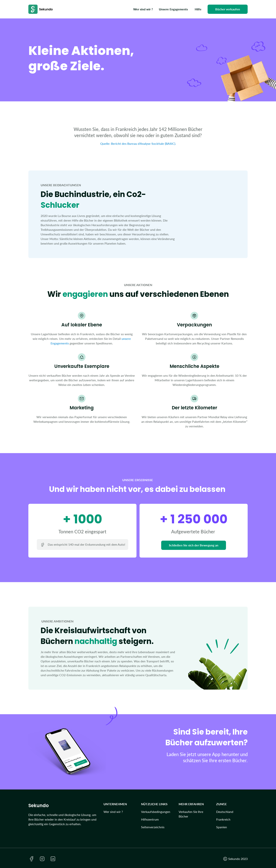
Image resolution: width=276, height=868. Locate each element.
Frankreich (223, 819)
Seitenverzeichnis (153, 827)
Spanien (222, 827)
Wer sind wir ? (113, 812)
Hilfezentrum (150, 819)
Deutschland (225, 812)
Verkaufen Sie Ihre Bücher (191, 814)
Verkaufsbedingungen (156, 812)
